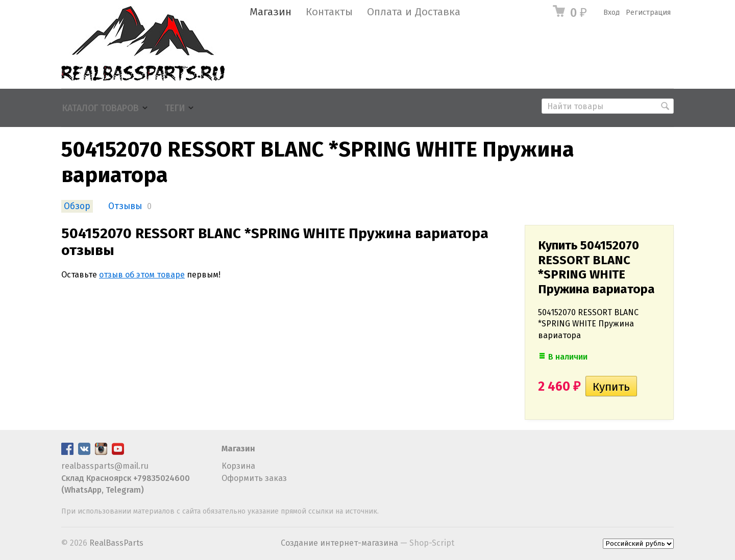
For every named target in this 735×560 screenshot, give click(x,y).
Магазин (271, 12)
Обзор (77, 206)
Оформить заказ (254, 478)
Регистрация (648, 12)
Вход (611, 12)
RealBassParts (116, 543)
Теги (175, 108)
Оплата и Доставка (414, 12)
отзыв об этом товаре (142, 275)
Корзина (238, 466)
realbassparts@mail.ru (105, 466)
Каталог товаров (101, 108)
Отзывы (125, 206)
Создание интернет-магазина (339, 543)
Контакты (329, 12)
